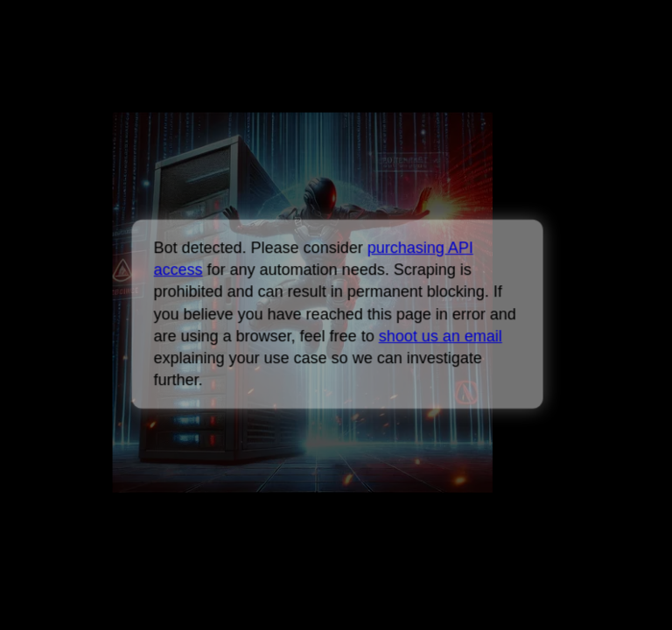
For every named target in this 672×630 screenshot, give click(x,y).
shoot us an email (440, 336)
